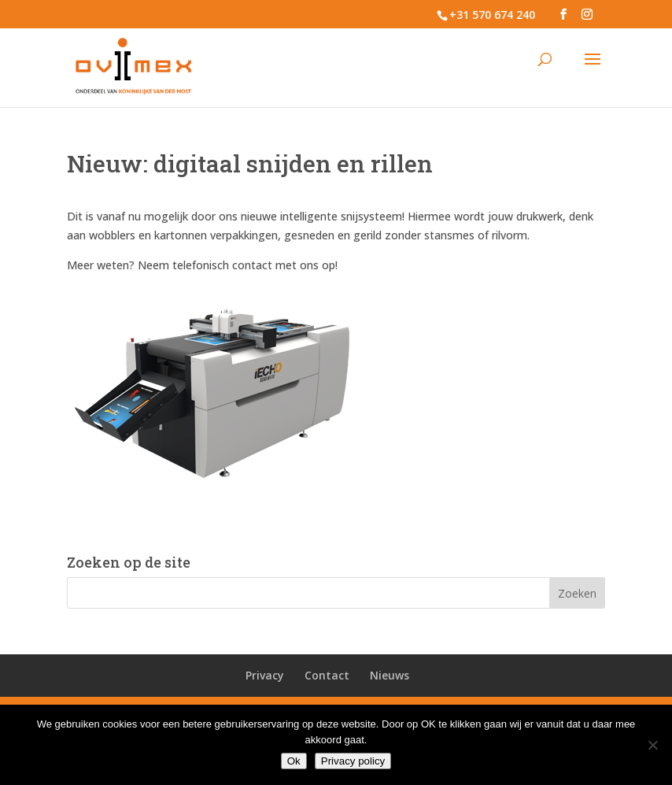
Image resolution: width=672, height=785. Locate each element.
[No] (652, 745)
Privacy (265, 675)
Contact (327, 675)
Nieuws (390, 675)
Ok (294, 761)
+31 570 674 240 (492, 15)
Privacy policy (353, 761)
